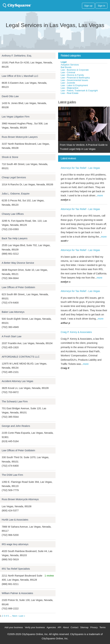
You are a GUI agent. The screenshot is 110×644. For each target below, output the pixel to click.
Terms (102, 627)
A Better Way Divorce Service (18, 263)
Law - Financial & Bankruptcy (75, 78)
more (100, 195)
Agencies (51, 627)
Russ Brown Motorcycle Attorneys (20, 499)
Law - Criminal (68, 72)
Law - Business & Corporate (75, 70)
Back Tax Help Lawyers (15, 238)
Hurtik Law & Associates (15, 520)
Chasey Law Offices (13, 214)
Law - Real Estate (70, 93)
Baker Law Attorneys (13, 312)
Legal (64, 62)
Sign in (101, 6)
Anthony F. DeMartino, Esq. (17, 56)
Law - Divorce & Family (72, 75)
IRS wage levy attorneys (15, 544)
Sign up (88, 6)
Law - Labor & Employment (74, 85)
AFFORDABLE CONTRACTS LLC (21, 357)
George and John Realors (16, 426)
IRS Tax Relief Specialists (16, 569)
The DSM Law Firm (12, 475)
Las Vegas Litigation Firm (16, 117)
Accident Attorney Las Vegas (17, 381)
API (59, 627)
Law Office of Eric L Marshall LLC (20, 76)
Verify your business (35, 627)
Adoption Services (70, 65)
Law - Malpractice (70, 88)
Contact (74, 627)
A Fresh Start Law (12, 336)
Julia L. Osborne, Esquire (16, 194)
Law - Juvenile (68, 83)
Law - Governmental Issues (74, 80)
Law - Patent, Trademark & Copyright (79, 91)
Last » (22, 616)
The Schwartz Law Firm (15, 401)
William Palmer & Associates (17, 593)
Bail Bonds (66, 67)
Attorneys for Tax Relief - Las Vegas (80, 168)
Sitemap (84, 627)
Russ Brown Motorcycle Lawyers (20, 137)
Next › (15, 616)
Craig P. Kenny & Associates (76, 332)
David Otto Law (10, 96)
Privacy (94, 627)
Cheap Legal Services (14, 177)
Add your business (14, 627)
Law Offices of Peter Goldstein (18, 287)
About (66, 627)
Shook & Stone (10, 157)
